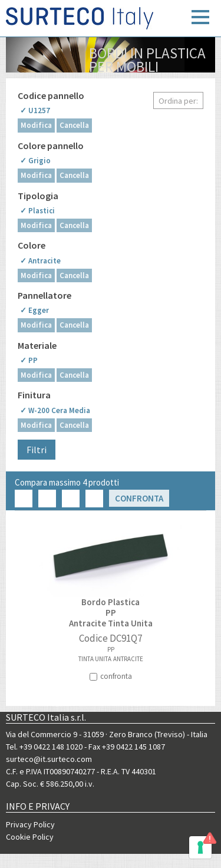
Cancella (74, 125)
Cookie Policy (30, 837)
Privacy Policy (30, 824)
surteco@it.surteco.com (49, 759)
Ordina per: (178, 101)
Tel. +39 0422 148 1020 (44, 747)
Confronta (139, 498)
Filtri (37, 450)
